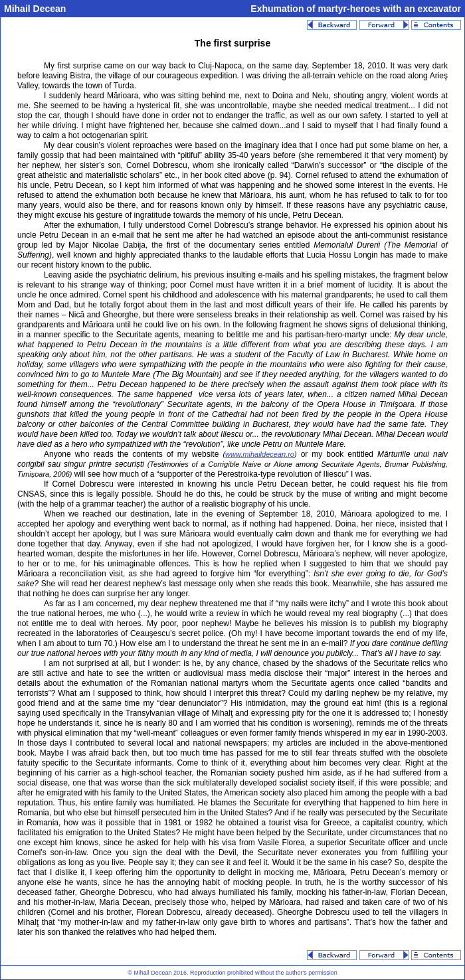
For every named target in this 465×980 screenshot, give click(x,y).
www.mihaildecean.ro (260, 454)
